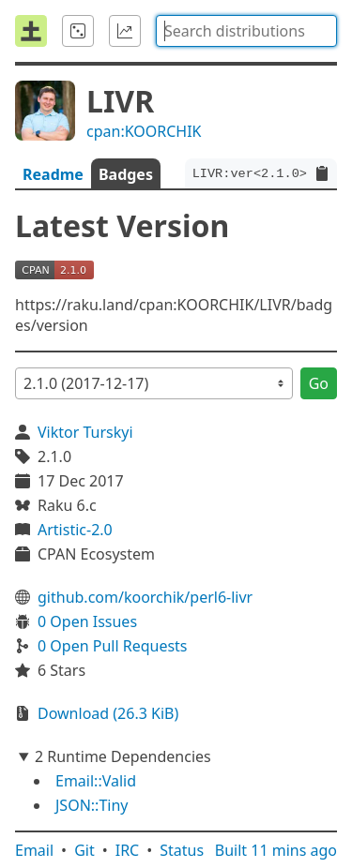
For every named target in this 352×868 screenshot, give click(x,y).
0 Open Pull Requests (113, 646)
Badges (126, 174)
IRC (128, 850)
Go (319, 383)
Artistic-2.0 (75, 530)
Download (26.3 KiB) (108, 713)
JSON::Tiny (92, 805)
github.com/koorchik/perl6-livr (145, 597)
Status (182, 850)
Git (84, 850)
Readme (53, 174)
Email (34, 850)
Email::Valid (96, 781)
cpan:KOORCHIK (144, 131)
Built (276, 850)
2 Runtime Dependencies (123, 756)
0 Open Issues (87, 621)
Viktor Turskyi (85, 432)
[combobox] (246, 31)
